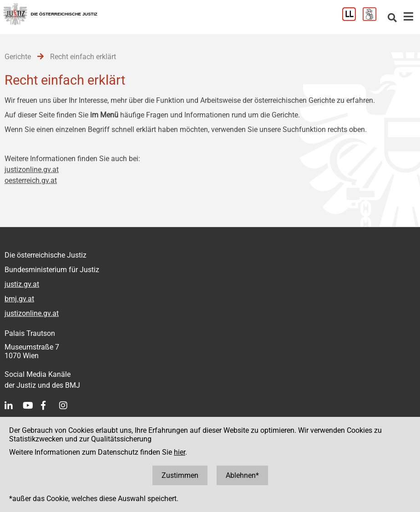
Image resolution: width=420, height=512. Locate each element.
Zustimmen (180, 475)
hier (180, 452)
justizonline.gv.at (32, 170)
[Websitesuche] (392, 18)
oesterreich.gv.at (31, 180)
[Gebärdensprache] (373, 18)
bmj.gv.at (19, 299)
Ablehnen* (242, 475)
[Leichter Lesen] (352, 18)
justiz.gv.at (22, 284)
